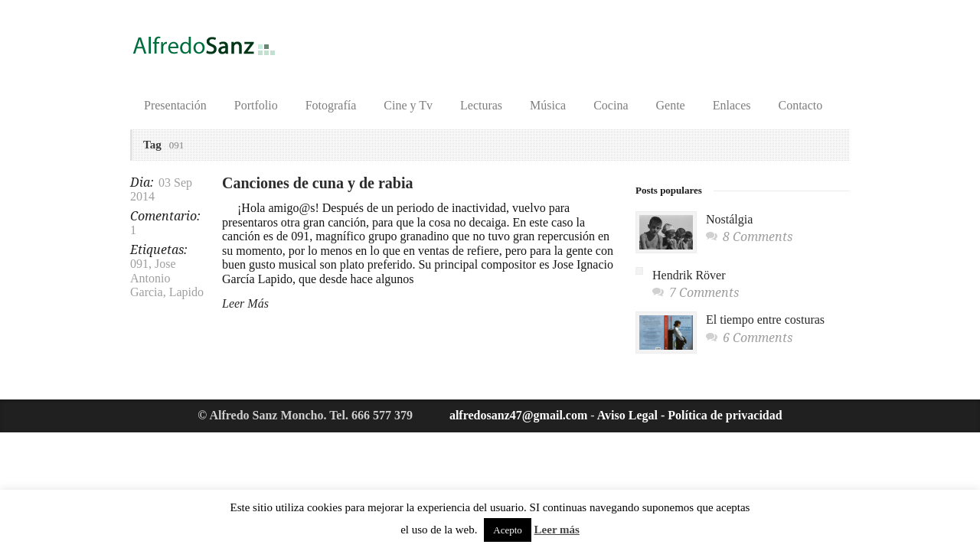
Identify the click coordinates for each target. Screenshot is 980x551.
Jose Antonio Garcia (153, 278)
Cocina (611, 105)
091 (139, 264)
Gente (671, 105)
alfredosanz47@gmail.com (518, 415)
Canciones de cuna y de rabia (317, 183)
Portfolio (256, 105)
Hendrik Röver (689, 275)
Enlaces (732, 105)
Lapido (186, 292)
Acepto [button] (508, 530)
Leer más (557, 530)
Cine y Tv (408, 105)
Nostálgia (729, 219)
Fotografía (331, 105)
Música (548, 105)
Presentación (175, 105)
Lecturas (481, 105)
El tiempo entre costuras (765, 320)
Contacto (800, 105)
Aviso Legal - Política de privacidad (690, 415)
